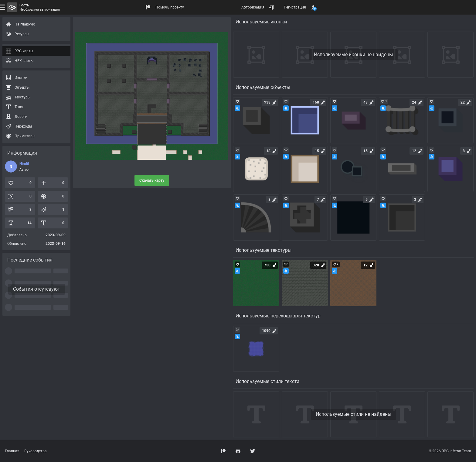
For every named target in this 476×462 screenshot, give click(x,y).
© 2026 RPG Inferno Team (450, 451)
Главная (12, 451)
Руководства (36, 451)
